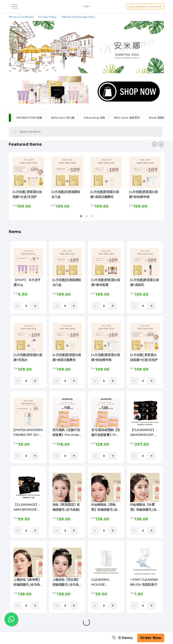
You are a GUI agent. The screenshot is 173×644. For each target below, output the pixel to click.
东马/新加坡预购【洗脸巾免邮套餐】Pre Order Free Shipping (106, 433)
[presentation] (154, 145)
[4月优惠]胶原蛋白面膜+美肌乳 (145, 282)
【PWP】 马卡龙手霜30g (27, 282)
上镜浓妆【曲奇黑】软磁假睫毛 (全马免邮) (27, 582)
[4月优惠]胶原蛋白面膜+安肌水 (28, 357)
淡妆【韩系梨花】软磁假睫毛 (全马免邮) (66, 507)
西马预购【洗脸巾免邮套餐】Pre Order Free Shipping (66, 433)
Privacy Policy (48, 17)
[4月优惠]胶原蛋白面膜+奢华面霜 (106, 282)
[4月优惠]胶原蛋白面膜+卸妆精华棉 (143, 194)
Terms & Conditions (21, 17)
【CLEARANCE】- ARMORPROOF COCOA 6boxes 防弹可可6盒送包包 (144, 433)
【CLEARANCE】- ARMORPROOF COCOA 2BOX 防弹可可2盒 (28, 507)
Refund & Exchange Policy (78, 17)
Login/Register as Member (145, 6)
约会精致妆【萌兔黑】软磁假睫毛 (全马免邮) (104, 507)
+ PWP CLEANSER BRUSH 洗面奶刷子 (144, 582)
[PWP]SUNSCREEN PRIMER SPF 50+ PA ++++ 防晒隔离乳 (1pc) (28, 433)
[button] (81, 216)
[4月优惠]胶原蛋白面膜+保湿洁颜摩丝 (105, 194)
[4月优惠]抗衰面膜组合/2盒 (66, 194)
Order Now (151, 638)
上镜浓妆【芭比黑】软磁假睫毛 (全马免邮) (66, 582)
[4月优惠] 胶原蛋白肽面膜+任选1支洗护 (27, 194)
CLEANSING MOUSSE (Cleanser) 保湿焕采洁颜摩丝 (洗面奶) (106, 582)
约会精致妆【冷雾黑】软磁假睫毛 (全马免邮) (143, 507)
